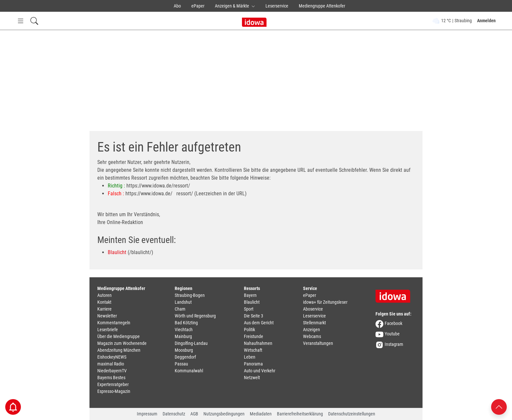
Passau (181, 364)
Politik (249, 330)
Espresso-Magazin (114, 391)
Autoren (104, 295)
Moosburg (184, 350)
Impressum (147, 414)
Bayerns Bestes (111, 378)
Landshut (183, 302)
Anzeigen (312, 330)
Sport (249, 309)
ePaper (198, 6)
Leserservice (277, 6)
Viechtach (184, 330)
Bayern (250, 295)
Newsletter (107, 316)
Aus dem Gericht (259, 323)
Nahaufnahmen (258, 343)
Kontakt (104, 302)
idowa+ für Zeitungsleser (325, 302)
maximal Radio (111, 364)
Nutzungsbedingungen (224, 414)
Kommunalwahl (189, 371)
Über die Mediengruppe (119, 336)
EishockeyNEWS (112, 357)
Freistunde (254, 336)
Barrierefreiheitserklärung (300, 414)
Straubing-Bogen (190, 295)
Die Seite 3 (254, 316)
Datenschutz (174, 414)
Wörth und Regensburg (195, 316)
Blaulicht (117, 252)
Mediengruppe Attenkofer (322, 6)
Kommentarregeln (114, 323)
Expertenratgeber (113, 384)
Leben (250, 357)
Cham (180, 309)
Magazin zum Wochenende (122, 343)
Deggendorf (185, 357)
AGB (194, 414)
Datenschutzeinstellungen (352, 414)
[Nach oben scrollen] (499, 406)
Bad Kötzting (186, 323)
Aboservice (313, 309)
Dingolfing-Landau (191, 343)
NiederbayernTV (112, 371)
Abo (177, 6)
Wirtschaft (253, 350)
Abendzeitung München (119, 350)
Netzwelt (252, 378)
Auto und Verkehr (260, 371)
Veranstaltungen (318, 343)
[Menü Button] (21, 21)
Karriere (104, 309)
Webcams (312, 336)
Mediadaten (261, 414)
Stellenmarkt (314, 323)
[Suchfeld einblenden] (34, 21)
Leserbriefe (108, 330)
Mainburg (183, 336)
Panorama (253, 364)
